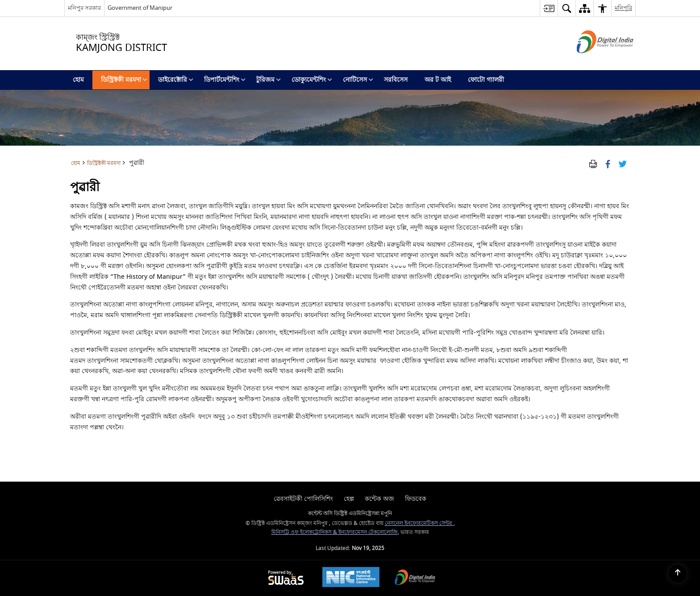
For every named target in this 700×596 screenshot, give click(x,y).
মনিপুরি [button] (623, 8)
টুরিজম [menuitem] (269, 80)
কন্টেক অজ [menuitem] (379, 499)
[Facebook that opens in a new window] (608, 163)
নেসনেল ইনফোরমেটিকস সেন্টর (419, 523)
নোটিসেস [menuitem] (358, 80)
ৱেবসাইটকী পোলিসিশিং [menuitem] (303, 499)
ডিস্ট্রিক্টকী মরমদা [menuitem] (124, 80)
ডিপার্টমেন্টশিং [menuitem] (225, 80)
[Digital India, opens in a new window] (415, 578)
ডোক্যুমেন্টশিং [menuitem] (312, 80)
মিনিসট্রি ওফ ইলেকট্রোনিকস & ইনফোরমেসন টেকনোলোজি (335, 532)
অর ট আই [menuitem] (438, 80)
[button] (567, 8)
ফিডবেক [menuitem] (416, 499)
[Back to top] (678, 574)
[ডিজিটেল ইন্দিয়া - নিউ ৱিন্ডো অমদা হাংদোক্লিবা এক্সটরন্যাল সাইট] (594, 61)
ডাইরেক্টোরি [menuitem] (176, 80)
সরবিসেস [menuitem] (396, 80)
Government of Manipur (140, 8)
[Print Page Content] (593, 163)
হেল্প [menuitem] (349, 499)
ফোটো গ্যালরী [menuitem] (486, 80)
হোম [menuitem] (78, 80)
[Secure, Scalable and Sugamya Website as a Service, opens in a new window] (286, 578)
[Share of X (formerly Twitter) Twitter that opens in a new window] (623, 163)
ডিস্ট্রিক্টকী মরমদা (104, 163)
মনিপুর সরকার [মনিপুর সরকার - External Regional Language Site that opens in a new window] (84, 8)
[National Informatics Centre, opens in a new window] (351, 578)
